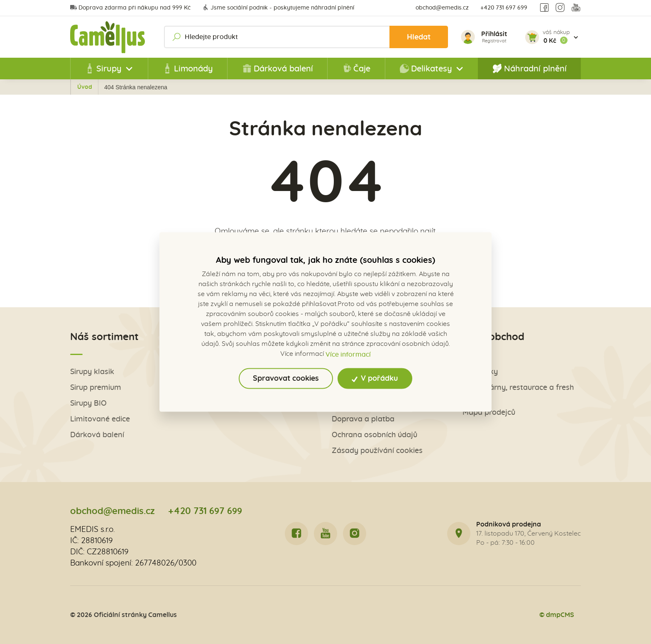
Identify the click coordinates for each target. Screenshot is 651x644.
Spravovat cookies (286, 378)
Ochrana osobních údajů (374, 435)
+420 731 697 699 (504, 8)
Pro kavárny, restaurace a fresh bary (518, 392)
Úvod (121, 87)
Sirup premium (96, 388)
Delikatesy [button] (426, 69)
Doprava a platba (363, 419)
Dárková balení (278, 69)
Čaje (356, 69)
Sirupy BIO (88, 403)
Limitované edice (100, 419)
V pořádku (375, 378)
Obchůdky (480, 372)
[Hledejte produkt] (306, 37)
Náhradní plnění (530, 69)
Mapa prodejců (489, 413)
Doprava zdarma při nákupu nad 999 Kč (130, 8)
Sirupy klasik (92, 372)
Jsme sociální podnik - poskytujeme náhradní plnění (278, 8)
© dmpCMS (557, 615)
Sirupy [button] (103, 69)
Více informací (348, 354)
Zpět (89, 87)
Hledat (419, 37)
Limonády (188, 69)
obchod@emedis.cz (442, 8)
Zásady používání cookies (377, 451)
